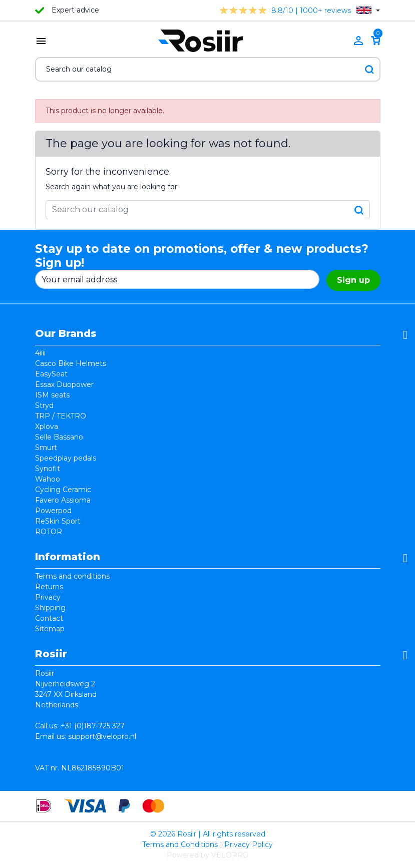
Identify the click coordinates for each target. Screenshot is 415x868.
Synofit (48, 469)
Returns (49, 587)
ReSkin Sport (58, 521)
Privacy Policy (249, 844)
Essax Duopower (64, 384)
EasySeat (51, 374)
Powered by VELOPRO (208, 855)
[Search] (208, 69)
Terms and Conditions (180, 844)
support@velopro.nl (102, 736)
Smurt (46, 448)
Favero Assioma (63, 500)
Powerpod (53, 511)
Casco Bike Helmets (71, 363)
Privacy (48, 597)
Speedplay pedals (66, 458)
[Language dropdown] (368, 10)
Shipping (50, 608)
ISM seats (52, 395)
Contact (49, 618)
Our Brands (66, 333)
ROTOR (49, 532)
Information (68, 557)
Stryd (44, 405)
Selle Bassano (59, 437)
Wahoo (48, 479)
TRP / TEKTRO (61, 416)
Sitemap (50, 629)
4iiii (40, 353)
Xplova (47, 426)
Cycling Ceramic (63, 490)
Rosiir (51, 654)
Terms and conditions (72, 576)
